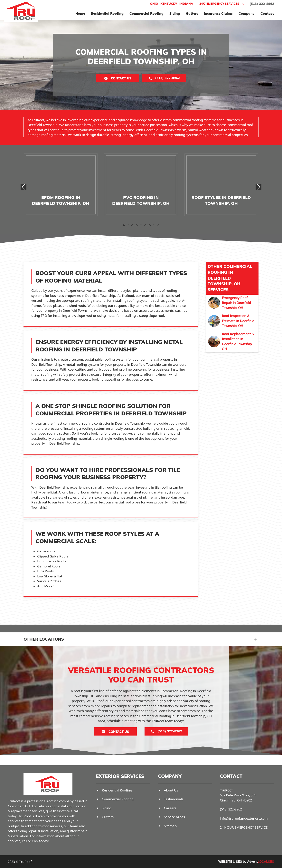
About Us (171, 790)
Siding (175, 13)
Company (247, 13)
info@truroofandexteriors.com (244, 818)
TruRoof (226, 790)
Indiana (186, 4)
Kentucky (169, 4)
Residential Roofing (107, 13)
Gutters (192, 13)
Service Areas (174, 817)
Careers (170, 808)
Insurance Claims (218, 13)
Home (80, 13)
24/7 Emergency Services (222, 4)
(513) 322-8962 (262, 4)
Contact (267, 13)
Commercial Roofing (146, 13)
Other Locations (44, 639)
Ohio (154, 4)
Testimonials (174, 799)
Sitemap (170, 826)
